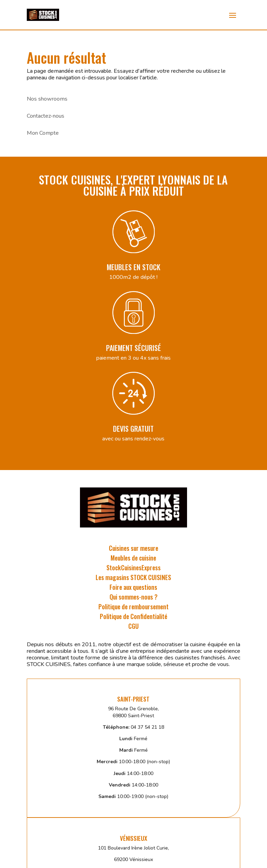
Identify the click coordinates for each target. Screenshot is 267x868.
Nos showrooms (47, 99)
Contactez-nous (46, 116)
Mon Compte (43, 133)
